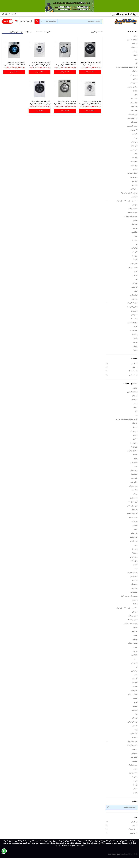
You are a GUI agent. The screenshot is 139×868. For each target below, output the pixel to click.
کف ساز (135, 276)
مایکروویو (134, 311)
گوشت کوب (134, 295)
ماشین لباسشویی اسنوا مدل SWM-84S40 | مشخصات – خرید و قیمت (16, 65)
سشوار (135, 221)
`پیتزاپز (135, 36)
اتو (137, 63)
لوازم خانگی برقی (132, 303)
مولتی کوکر (134, 319)
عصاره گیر (134, 240)
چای (136, 154)
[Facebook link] (15, 14)
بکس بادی (134, 478)
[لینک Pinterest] (3, 14)
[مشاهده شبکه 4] (27, 32)
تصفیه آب (134, 122)
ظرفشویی (134, 232)
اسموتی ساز (134, 83)
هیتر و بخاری (133, 331)
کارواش (135, 260)
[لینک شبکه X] (12, 14)
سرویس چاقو (133, 209)
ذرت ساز (135, 181)
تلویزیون (135, 134)
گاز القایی (134, 287)
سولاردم (135, 639)
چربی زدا (135, 553)
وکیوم (136, 338)
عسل (136, 236)
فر (137, 244)
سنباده (135, 636)
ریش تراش (134, 189)
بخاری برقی (134, 463)
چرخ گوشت (134, 166)
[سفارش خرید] (12, 32)
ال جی (133, 364)
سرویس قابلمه (133, 213)
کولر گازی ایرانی (133, 722)
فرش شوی (134, 248)
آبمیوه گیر (134, 48)
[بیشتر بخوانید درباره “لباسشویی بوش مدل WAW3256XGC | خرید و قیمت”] (65, 72)
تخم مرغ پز (134, 111)
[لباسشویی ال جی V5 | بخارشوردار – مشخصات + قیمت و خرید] (90, 50)
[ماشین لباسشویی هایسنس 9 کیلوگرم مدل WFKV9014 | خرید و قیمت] (40, 89)
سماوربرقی (134, 224)
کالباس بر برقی (133, 268)
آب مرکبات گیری (132, 40)
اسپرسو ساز (134, 75)
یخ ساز (135, 342)
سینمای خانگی (133, 643)
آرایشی (135, 52)
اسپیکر (135, 435)
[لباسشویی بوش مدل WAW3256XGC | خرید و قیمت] (65, 50)
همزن (136, 327)
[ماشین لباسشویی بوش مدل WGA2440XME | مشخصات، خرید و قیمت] (65, 89)
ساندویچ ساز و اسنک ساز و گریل (127, 201)
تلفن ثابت (134, 522)
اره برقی (135, 427)
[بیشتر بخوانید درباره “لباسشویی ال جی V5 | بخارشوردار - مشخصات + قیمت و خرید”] (90, 72)
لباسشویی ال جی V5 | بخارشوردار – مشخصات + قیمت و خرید (90, 64)
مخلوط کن (134, 315)
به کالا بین (129, 854)
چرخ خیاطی (134, 162)
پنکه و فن (134, 107)
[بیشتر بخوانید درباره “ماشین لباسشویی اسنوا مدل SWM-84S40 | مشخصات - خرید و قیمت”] (14, 72)
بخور (136, 95)
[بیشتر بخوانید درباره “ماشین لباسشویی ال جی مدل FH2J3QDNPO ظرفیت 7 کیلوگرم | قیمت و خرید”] (90, 111)
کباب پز (135, 698)
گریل (136, 291)
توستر (136, 138)
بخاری (136, 459)
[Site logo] (125, 22)
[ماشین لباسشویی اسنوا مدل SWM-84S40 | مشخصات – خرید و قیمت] (14, 50)
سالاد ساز (134, 197)
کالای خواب (134, 264)
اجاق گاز (135, 71)
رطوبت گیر (134, 584)
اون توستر (134, 447)
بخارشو (135, 91)
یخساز (135, 350)
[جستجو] (68, 21)
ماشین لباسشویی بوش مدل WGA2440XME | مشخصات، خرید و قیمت (66, 104)
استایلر (135, 79)
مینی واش (134, 761)
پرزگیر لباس (134, 103)
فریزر (136, 675)
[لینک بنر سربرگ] (69, 6)
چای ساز (135, 158)
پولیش (135, 494)
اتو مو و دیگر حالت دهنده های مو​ (126, 67)
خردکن (135, 169)
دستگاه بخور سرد (132, 173)
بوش (133, 367)
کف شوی (134, 710)
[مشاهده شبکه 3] (31, 32)
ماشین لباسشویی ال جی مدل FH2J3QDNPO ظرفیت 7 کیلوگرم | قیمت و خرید (90, 104)
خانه (101, 32)
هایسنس (132, 375)
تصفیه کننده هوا (132, 126)
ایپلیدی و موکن (132, 87)
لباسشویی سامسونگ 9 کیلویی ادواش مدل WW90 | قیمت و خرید (41, 65)
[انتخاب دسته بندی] (49, 21)
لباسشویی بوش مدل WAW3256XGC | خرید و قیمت (66, 64)
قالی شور (135, 252)
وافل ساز (135, 335)
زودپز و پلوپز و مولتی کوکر (129, 193)
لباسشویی (134, 299)
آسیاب (135, 55)
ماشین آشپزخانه (132, 307)
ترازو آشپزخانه (133, 114)
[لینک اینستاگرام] (10, 14)
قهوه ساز (135, 256)
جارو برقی (134, 142)
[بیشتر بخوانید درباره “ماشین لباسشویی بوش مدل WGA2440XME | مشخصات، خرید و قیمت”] (65, 111)
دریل (136, 569)
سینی (136, 647)
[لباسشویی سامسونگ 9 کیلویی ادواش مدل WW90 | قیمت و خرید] (40, 50)
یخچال (135, 346)
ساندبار (135, 604)
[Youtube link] (6, 14)
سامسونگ (132, 371)
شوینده (135, 228)
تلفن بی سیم (133, 130)
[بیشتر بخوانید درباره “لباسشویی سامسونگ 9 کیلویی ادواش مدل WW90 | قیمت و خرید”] (40, 72)
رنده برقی (134, 185)
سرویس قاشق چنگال (131, 217)
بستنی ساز (134, 99)
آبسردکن (135, 44)
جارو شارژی (134, 150)
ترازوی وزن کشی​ (132, 118)
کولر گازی (135, 283)
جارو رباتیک (134, 146)
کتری (136, 272)
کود (136, 280)
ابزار (136, 59)
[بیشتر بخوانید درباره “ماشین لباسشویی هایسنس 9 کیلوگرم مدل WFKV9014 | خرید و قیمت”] (40, 111)
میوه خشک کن (133, 323)
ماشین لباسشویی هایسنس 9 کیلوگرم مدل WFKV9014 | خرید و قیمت (40, 104)
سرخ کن (135, 205)
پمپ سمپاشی (133, 486)
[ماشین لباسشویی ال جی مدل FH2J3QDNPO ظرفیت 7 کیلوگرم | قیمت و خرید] (90, 89)
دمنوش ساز (134, 177)
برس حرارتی (134, 470)
